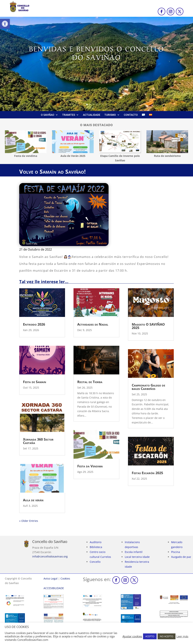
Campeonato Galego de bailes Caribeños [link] (148, 387)
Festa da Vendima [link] (90, 466)
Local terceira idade (137, 557)
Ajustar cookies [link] (132, 636)
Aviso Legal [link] (51, 578)
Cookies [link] (65, 578)
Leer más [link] (182, 636)
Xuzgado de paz (181, 557)
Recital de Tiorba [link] (90, 382)
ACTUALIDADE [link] (92, 115)
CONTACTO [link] (131, 115)
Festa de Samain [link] (35, 382)
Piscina (176, 552)
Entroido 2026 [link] (34, 324)
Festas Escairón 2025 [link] (147, 473)
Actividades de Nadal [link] (93, 324)
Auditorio (96, 542)
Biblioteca (96, 547)
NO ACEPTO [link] (167, 636)
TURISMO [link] (110, 115)
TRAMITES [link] (69, 115)
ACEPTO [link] (150, 636)
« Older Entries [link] (29, 521)
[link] (5, 24)
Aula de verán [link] (33, 500)
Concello (95, 562)
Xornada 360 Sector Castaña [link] (38, 441)
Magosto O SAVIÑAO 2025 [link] (148, 326)
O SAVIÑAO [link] (48, 115)
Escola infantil (134, 552)
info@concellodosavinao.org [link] (50, 556)
